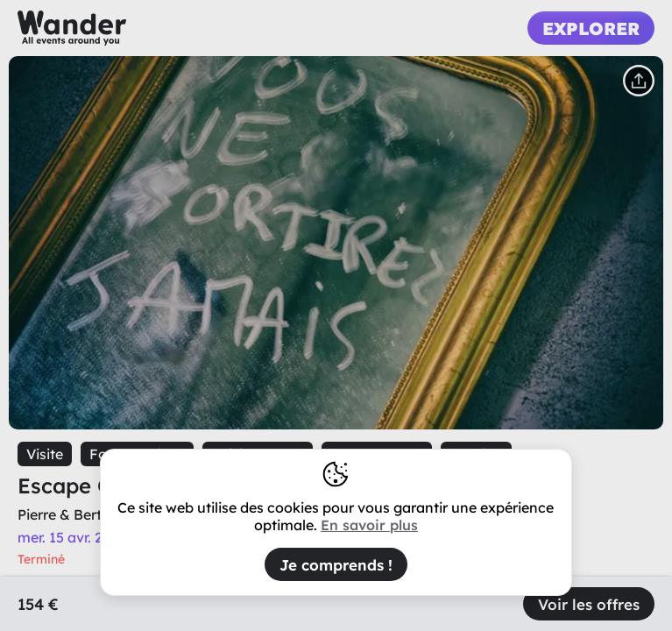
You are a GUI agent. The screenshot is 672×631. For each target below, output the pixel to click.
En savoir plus (369, 525)
